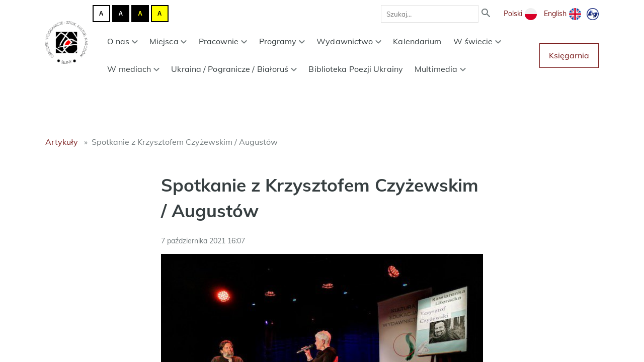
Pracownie (223, 41)
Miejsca (168, 41)
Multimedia (440, 69)
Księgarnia (569, 55)
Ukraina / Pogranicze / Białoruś (234, 69)
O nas (122, 41)
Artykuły (62, 142)
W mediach (133, 69)
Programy (282, 41)
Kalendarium (417, 41)
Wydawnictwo (349, 41)
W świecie (477, 41)
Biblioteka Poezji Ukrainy (356, 69)
